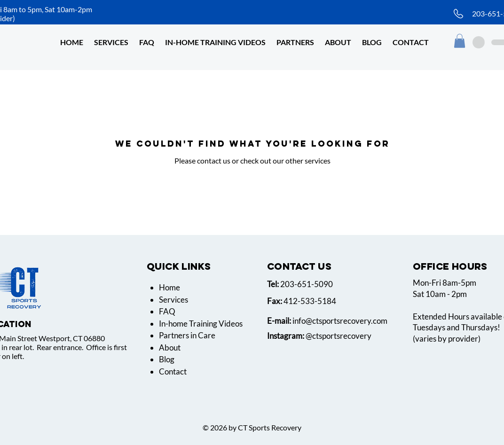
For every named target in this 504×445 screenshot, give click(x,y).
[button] (338, 42)
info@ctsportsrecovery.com (340, 321)
